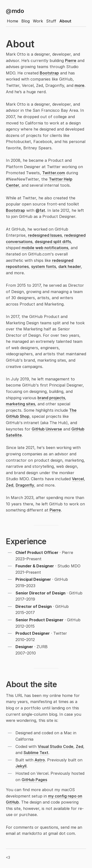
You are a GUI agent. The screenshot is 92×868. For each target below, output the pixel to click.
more (79, 85)
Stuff (51, 21)
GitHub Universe (47, 429)
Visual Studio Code (56, 746)
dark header (70, 266)
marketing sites (20, 404)
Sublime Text (36, 753)
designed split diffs (53, 242)
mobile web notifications (45, 248)
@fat (40, 210)
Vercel (78, 479)
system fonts (44, 266)
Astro (40, 760)
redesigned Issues (45, 235)
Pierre (71, 61)
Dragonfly (25, 485)
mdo (15, 11)
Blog (26, 21)
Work (38, 21)
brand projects (51, 398)
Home (13, 21)
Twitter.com (54, 173)
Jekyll (21, 766)
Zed (10, 485)
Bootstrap (49, 73)
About (65, 21)
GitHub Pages (34, 780)
